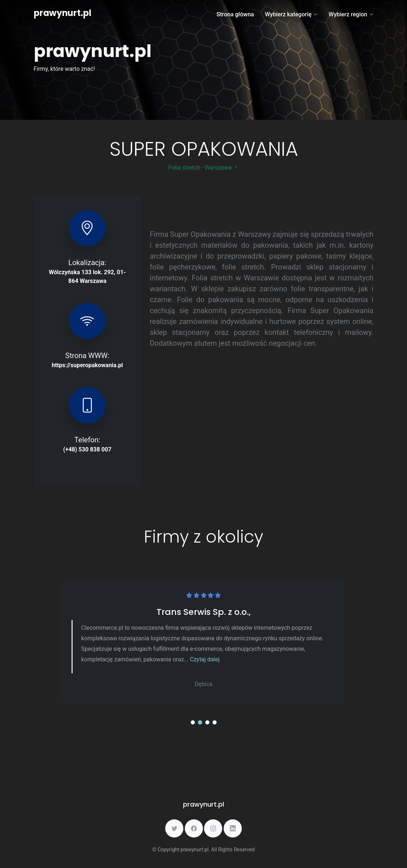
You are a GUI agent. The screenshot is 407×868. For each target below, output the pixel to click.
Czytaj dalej (205, 659)
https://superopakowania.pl (87, 365)
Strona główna (235, 14)
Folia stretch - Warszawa (204, 168)
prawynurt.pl (63, 13)
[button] (193, 722)
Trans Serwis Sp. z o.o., (204, 612)
